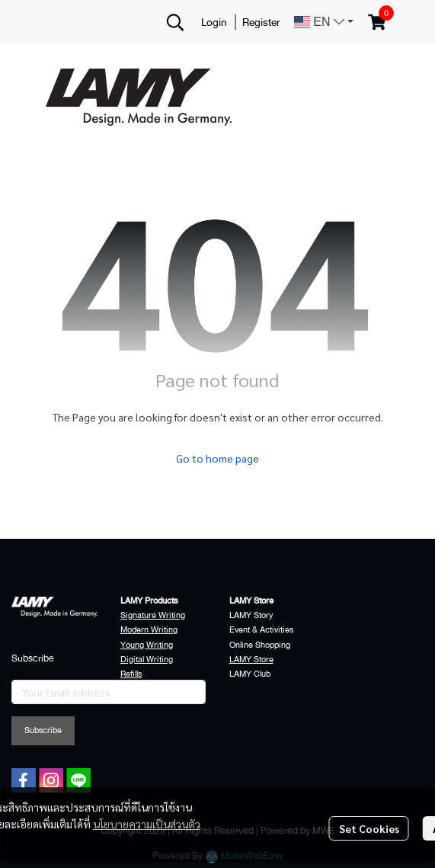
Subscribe (43, 730)
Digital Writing (147, 660)
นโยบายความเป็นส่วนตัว (147, 824)
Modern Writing (149, 630)
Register (261, 22)
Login (214, 22)
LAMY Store (251, 660)
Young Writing (147, 645)
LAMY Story (251, 615)
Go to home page (218, 458)
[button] (175, 22)
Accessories (143, 689)
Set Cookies (369, 828)
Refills (131, 674)
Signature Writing (153, 615)
